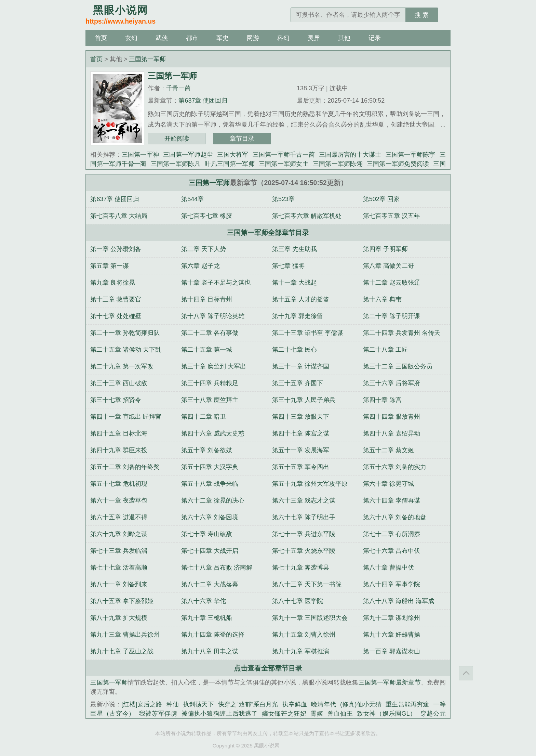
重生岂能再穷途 (407, 704)
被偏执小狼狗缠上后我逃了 (220, 714)
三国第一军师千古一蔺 (284, 155)
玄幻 (131, 38)
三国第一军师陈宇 (411, 155)
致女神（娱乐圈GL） (387, 714)
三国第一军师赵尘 (188, 155)
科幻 (283, 38)
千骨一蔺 (178, 88)
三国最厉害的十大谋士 (350, 155)
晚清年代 (324, 704)
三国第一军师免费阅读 (398, 164)
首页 (101, 38)
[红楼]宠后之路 (142, 704)
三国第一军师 (147, 59)
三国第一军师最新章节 (390, 682)
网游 (253, 38)
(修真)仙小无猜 (361, 704)
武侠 (162, 38)
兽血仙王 (340, 714)
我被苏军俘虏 (158, 714)
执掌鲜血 (295, 704)
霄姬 (317, 714)
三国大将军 (233, 155)
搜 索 (422, 15)
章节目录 (242, 139)
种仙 (173, 704)
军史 (223, 38)
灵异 (314, 38)
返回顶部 (466, 673)
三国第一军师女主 (284, 164)
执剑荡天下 (198, 704)
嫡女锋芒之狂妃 (284, 714)
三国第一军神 (140, 155)
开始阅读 (177, 139)
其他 (344, 38)
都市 (192, 38)
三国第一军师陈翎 (338, 164)
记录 (375, 38)
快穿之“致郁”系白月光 (248, 704)
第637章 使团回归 (203, 101)
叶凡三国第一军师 (230, 164)
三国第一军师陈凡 (176, 164)
